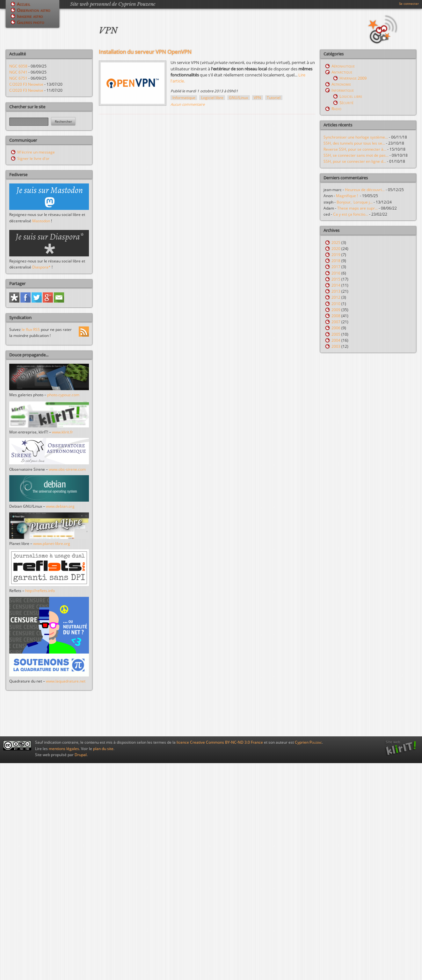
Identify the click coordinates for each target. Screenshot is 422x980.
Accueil (24, 4)
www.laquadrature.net (66, 681)
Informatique (184, 98)
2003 (336, 346)
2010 (336, 304)
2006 (336, 328)
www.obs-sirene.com (67, 469)
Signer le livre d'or (33, 158)
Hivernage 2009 (353, 78)
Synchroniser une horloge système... (356, 137)
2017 (336, 267)
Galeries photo (31, 22)
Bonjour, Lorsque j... (355, 202)
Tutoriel (274, 98)
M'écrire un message (36, 152)
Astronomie (341, 84)
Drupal (81, 755)
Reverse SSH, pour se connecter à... (355, 149)
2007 (336, 322)
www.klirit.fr (62, 432)
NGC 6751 (18, 78)
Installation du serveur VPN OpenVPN (145, 52)
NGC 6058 (18, 66)
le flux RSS (31, 329)
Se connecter (409, 4)
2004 (336, 340)
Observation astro (34, 10)
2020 (336, 249)
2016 (336, 273)
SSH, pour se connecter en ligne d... (355, 161)
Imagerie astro (30, 16)
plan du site (103, 749)
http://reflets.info (40, 591)
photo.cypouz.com (63, 395)
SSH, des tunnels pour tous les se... (354, 143)
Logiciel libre (212, 98)
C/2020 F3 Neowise (26, 84)
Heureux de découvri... (365, 190)
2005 (336, 334)
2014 (336, 285)
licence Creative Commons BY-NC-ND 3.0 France (220, 742)
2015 (336, 279)
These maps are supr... (357, 208)
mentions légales (64, 749)
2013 (336, 291)
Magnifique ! (348, 196)
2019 (336, 255)
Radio (336, 109)
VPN (257, 98)
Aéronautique (343, 66)
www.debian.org (60, 506)
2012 (336, 297)
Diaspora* (41, 267)
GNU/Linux (238, 98)
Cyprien (308, 742)
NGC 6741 (18, 72)
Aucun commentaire (188, 104)
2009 (336, 310)
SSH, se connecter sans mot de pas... (356, 155)
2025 (336, 243)
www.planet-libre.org (52, 544)
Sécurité (346, 103)
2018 (336, 261)
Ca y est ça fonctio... (351, 214)
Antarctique (342, 72)
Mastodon (41, 221)
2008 (336, 316)
